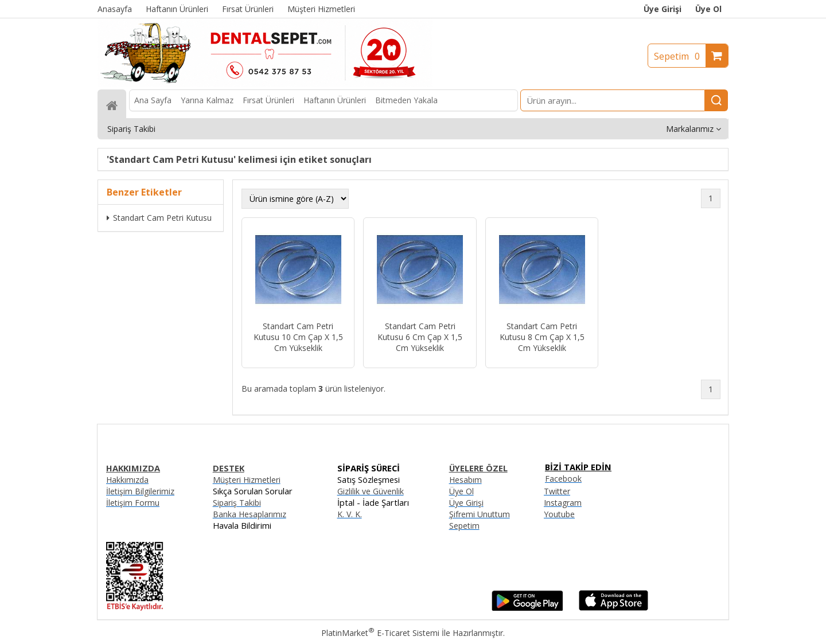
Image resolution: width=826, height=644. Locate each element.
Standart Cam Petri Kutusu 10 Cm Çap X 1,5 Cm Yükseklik (298, 337)
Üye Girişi (663, 9)
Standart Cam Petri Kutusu (159, 218)
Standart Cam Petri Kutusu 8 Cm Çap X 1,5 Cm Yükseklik (542, 337)
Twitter (557, 491)
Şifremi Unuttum (480, 514)
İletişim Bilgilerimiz (140, 491)
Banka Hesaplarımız (250, 514)
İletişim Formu (133, 503)
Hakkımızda (127, 480)
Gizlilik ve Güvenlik (371, 491)
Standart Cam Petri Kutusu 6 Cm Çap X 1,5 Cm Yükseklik (420, 337)
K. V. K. (350, 514)
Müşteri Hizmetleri (247, 480)
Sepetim (680, 56)
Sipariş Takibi (237, 503)
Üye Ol (708, 9)
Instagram (563, 503)
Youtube (559, 514)
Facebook (563, 479)
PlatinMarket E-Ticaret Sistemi (380, 633)
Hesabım (465, 480)
